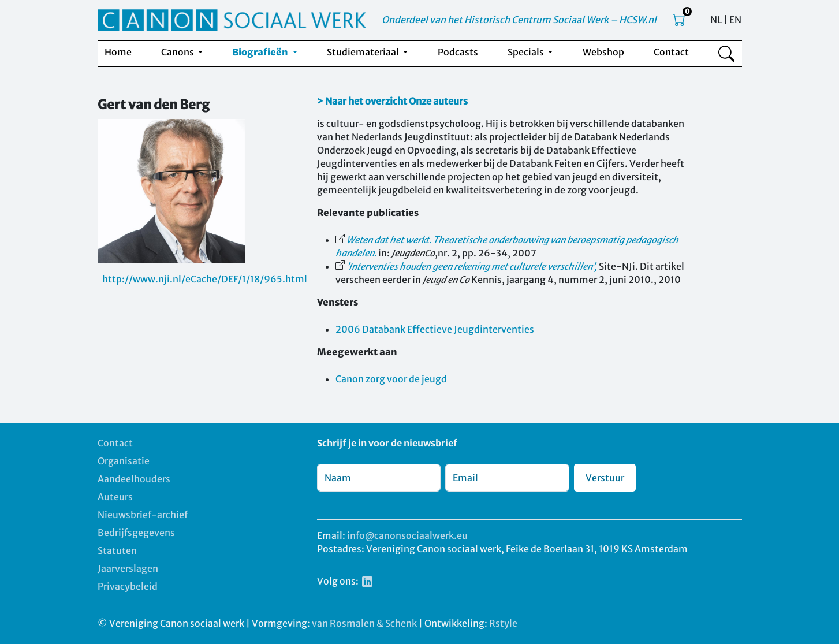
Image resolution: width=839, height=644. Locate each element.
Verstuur (605, 478)
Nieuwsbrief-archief (143, 515)
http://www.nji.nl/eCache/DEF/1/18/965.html (205, 279)
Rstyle (503, 623)
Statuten (117, 550)
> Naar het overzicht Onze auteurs (392, 101)
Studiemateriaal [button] (364, 52)
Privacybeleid (128, 586)
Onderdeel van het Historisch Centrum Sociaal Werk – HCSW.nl (519, 20)
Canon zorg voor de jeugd (391, 379)
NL (716, 20)
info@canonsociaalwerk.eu (407, 535)
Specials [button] (527, 52)
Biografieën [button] (261, 52)
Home (118, 52)
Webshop (603, 52)
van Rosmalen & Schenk (364, 623)
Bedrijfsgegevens (136, 533)
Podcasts (458, 52)
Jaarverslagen (128, 568)
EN (735, 20)
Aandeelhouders (134, 479)
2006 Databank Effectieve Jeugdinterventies (435, 329)
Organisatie (124, 461)
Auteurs (115, 497)
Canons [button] (178, 52)
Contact (671, 52)
